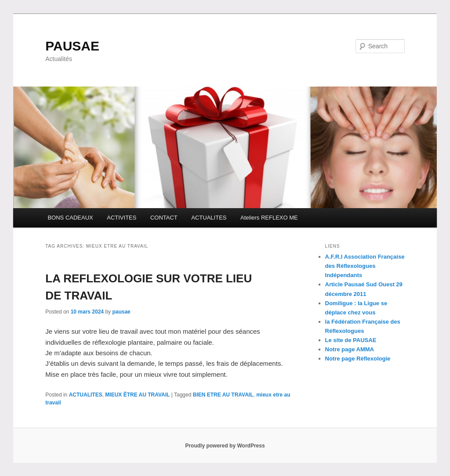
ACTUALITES (209, 218)
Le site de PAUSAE (351, 340)
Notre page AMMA (350, 349)
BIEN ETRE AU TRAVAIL (223, 395)
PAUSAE (72, 46)
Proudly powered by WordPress (225, 446)
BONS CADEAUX (70, 218)
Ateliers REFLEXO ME (269, 218)
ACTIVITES (122, 218)
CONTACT (164, 218)
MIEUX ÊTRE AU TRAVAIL (137, 395)
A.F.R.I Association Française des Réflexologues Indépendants (365, 266)
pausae (121, 312)
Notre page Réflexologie (358, 359)
